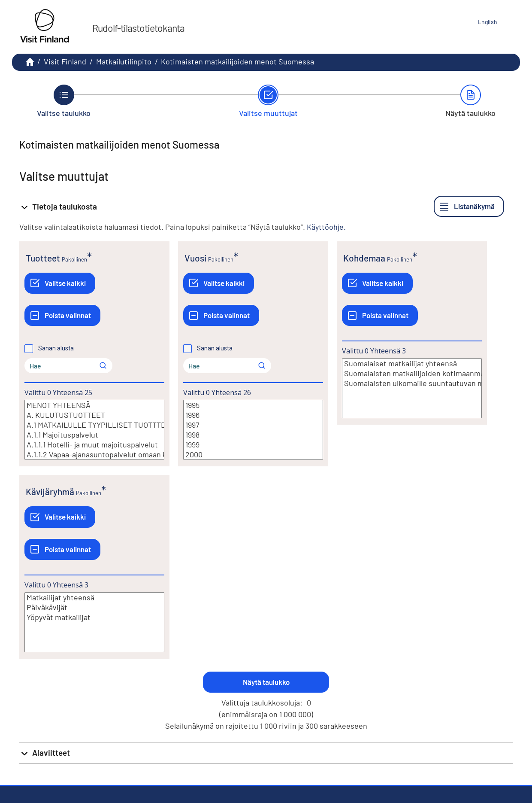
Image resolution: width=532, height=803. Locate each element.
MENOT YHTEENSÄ (94, 405)
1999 (253, 445)
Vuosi (195, 258)
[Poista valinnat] (62, 315)
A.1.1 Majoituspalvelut (94, 435)
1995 (253, 405)
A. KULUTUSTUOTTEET (94, 415)
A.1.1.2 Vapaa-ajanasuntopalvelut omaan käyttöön (94, 455)
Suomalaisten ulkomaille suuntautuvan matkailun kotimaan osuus (412, 383)
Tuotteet (43, 258)
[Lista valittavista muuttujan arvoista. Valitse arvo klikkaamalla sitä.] (94, 430)
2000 (253, 455)
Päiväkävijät (94, 607)
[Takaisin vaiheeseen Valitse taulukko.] (64, 101)
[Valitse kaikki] (60, 283)
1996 (253, 415)
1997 (253, 425)
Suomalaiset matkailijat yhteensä (412, 363)
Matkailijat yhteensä (94, 598)
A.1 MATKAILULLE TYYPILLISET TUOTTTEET (94, 425)
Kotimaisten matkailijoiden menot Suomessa (237, 61)
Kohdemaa (364, 258)
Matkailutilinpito (124, 61)
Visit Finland (65, 61)
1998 (253, 435)
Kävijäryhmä (50, 491)
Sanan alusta (56, 348)
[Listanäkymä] (469, 206)
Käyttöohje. (326, 227)
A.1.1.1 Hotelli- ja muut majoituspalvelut (94, 445)
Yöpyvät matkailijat (94, 617)
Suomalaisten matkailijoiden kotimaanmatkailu (412, 373)
